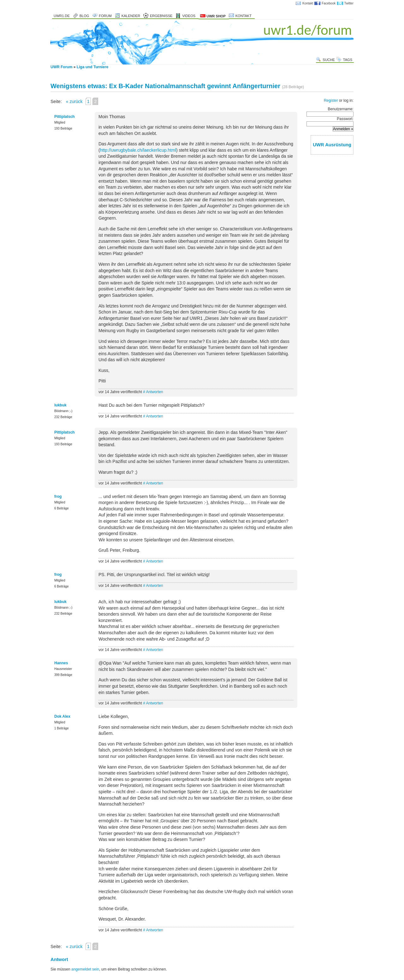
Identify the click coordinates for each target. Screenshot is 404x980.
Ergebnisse (161, 16)
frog (58, 496)
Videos (189, 16)
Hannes (61, 663)
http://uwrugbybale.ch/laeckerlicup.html (138, 150)
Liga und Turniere (92, 67)
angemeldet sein (85, 969)
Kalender (131, 16)
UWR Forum (61, 67)
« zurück (74, 101)
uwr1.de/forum (308, 30)
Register (331, 100)
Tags (348, 60)
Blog (84, 16)
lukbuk (60, 405)
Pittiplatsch (65, 117)
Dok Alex (62, 716)
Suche (329, 60)
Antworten (155, 392)
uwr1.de (62, 16)
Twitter (349, 3)
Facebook (329, 3)
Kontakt (308, 3)
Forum (105, 16)
